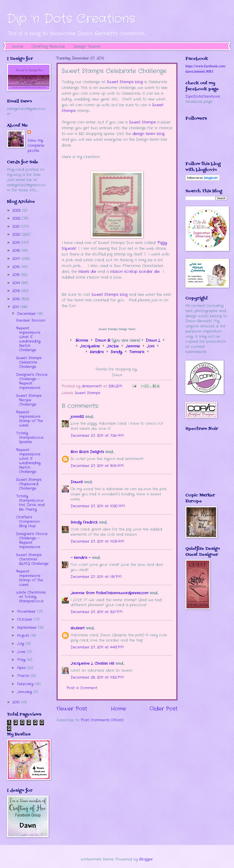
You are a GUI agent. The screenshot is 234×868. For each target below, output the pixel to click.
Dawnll (77, 482)
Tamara (137, 352)
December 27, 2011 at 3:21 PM (97, 612)
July (21, 644)
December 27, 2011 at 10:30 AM (98, 506)
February (26, 684)
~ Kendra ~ (81, 558)
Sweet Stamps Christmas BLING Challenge (32, 559)
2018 (17, 251)
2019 (17, 243)
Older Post (164, 709)
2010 (17, 702)
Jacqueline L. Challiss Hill (92, 664)
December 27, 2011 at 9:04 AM (97, 466)
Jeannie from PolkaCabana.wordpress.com (109, 593)
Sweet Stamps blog (110, 295)
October (25, 619)
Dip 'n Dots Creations (71, 19)
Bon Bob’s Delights (87, 452)
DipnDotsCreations (203, 96)
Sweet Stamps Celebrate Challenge (29, 362)
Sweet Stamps (87, 393)
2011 (16, 307)
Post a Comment (82, 688)
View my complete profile (36, 146)
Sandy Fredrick (84, 522)
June (22, 652)
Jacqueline (90, 346)
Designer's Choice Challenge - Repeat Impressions (32, 381)
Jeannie (133, 346)
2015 (17, 275)
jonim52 (77, 417)
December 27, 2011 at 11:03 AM (97, 541)
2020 (17, 234)
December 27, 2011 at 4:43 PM (97, 647)
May (22, 660)
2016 (17, 267)
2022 (17, 218)
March (24, 676)
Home (18, 47)
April (22, 668)
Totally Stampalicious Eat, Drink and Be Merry (30, 503)
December (27, 314)
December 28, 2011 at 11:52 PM (97, 677)
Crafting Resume (48, 47)
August (24, 636)
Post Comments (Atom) (102, 720)
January (25, 692)
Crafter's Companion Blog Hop (28, 522)
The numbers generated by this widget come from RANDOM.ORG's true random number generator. (201, 465)
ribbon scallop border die (135, 272)
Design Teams (87, 47)
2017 (17, 259)
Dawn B (103, 340)
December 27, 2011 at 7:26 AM (97, 436)
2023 (17, 210)
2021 (17, 227)
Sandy (116, 352)
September (28, 628)
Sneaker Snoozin (31, 320)
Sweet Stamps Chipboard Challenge (29, 484)
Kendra (97, 352)
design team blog (148, 134)
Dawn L (153, 340)
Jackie (113, 346)
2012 (17, 299)
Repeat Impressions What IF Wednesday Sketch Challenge (28, 339)
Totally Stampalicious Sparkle (30, 438)
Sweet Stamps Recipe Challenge (29, 400)
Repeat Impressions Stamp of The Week (30, 419)
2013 (17, 291)
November (27, 611)
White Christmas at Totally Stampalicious (31, 597)
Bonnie (82, 340)
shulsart (78, 628)
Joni (151, 346)
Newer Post (72, 709)
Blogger (146, 859)
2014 (17, 283)
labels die (87, 272)
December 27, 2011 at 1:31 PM (96, 577)
